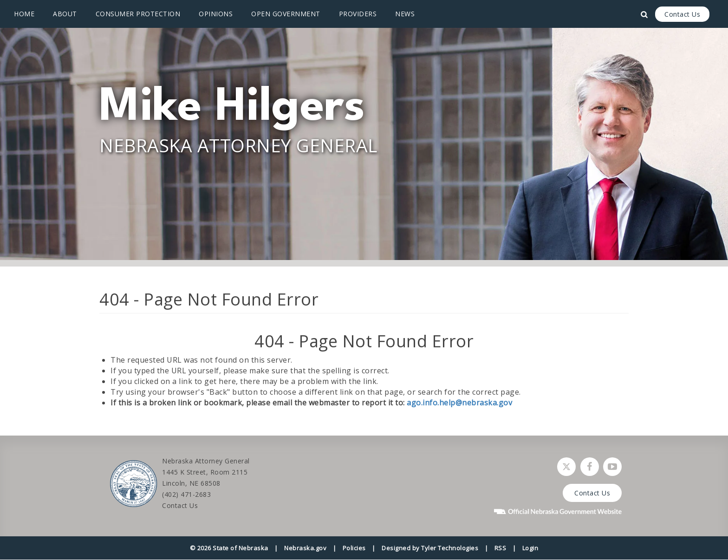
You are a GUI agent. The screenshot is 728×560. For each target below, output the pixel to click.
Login (530, 548)
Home (24, 14)
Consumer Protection (138, 14)
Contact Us (682, 14)
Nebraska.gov (305, 548)
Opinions (216, 14)
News (405, 14)
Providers (358, 14)
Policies (354, 548)
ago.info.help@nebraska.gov (459, 403)
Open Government (286, 14)
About (65, 14)
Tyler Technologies (450, 548)
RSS (500, 548)
